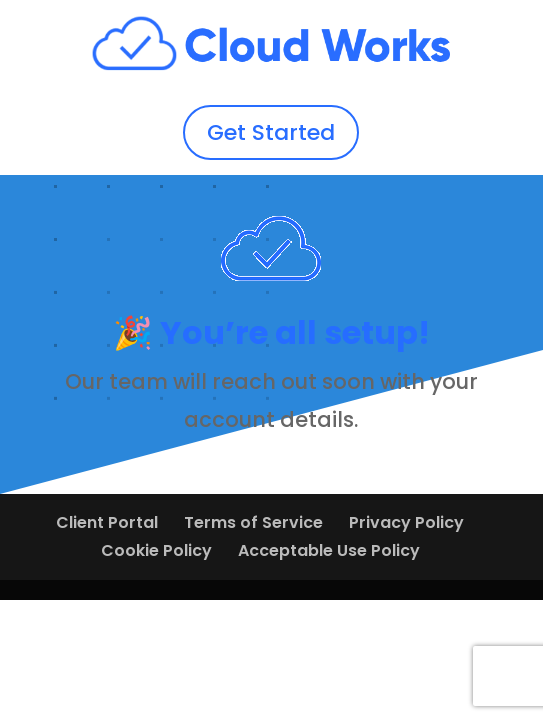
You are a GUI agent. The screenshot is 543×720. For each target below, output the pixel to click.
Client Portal (107, 522)
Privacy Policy (406, 522)
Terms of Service (253, 522)
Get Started (271, 132)
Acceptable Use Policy (329, 550)
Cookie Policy (156, 550)
